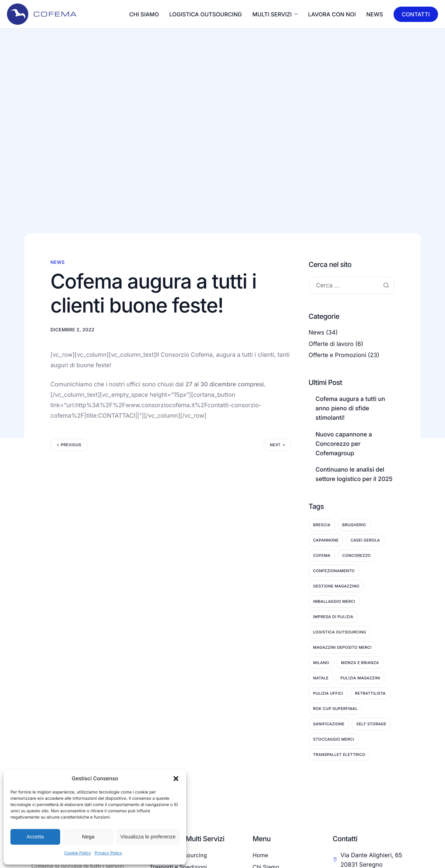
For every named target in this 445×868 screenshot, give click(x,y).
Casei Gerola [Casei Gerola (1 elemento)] (365, 540)
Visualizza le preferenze (148, 837)
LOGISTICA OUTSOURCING (206, 14)
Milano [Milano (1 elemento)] (321, 663)
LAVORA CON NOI (332, 14)
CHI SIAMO (144, 14)
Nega (88, 837)
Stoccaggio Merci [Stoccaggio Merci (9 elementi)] (334, 739)
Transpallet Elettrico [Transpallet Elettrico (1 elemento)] (339, 755)
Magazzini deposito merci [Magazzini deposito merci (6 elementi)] (342, 647)
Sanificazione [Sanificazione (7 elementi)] (329, 724)
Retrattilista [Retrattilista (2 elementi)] (370, 693)
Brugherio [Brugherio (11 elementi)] (354, 525)
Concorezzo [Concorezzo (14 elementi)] (357, 555)
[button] (176, 779)
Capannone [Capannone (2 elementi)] (326, 540)
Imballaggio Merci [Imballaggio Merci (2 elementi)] (334, 601)
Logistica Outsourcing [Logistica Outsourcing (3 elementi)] (340, 632)
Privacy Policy (108, 853)
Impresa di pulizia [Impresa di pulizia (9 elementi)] (333, 617)
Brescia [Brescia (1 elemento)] (322, 525)
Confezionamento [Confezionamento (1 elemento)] (334, 571)
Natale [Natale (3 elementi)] (321, 678)
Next (275, 445)
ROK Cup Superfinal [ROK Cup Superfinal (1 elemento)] (335, 709)
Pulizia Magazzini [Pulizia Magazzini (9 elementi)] (360, 678)
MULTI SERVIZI (275, 14)
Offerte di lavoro (331, 344)
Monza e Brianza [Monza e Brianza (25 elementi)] (360, 663)
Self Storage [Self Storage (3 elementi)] (371, 724)
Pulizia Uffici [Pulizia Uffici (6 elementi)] (328, 693)
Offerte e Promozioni (338, 355)
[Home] (42, 14)
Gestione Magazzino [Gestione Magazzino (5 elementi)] (336, 586)
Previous (71, 445)
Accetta (35, 837)
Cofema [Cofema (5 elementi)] (322, 555)
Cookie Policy (78, 853)
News (375, 14)
